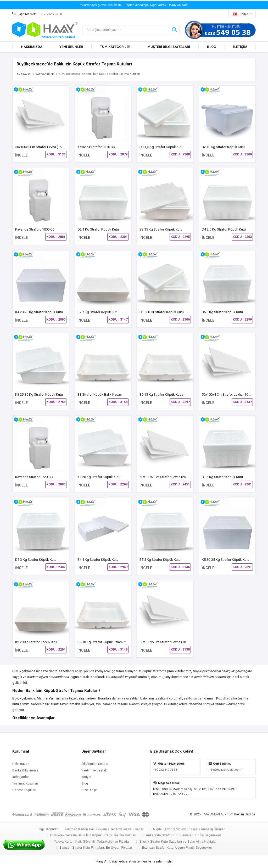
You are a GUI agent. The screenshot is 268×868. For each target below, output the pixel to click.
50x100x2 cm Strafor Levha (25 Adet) (167, 477)
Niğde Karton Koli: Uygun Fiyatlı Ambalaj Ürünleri (189, 829)
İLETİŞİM (240, 47)
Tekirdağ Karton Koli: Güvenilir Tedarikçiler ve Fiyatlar (104, 829)
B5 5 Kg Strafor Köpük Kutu (160, 560)
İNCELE (21, 155)
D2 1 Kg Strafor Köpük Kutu (98, 229)
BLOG (212, 47)
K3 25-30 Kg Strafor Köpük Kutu (39, 394)
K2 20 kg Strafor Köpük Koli (36, 642)
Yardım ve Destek (94, 770)
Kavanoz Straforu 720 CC (34, 477)
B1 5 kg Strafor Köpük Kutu (222, 477)
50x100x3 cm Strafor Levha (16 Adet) (43, 147)
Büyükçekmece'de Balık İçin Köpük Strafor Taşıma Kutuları (93, 835)
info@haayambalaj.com (225, 770)
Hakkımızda (21, 764)
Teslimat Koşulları (25, 783)
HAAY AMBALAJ (213, 814)
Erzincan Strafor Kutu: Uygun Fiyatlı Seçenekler (177, 848)
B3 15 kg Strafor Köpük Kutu (161, 229)
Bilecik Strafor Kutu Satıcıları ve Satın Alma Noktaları (178, 842)
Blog (85, 783)
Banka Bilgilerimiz (25, 770)
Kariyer (86, 777)
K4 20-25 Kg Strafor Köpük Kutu (39, 312)
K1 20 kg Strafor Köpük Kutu (99, 477)
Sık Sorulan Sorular (95, 764)
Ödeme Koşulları (24, 790)
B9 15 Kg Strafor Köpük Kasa (161, 394)
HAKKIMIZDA (32, 47)
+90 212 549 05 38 (50, 14)
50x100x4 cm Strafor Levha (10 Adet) (230, 394)
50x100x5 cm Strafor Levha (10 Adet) (167, 642)
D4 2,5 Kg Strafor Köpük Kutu (224, 229)
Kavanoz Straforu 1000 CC (35, 229)
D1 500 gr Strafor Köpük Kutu (162, 312)
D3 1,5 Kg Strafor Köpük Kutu (161, 147)
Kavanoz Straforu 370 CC (96, 147)
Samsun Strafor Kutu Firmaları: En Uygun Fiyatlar (96, 848)
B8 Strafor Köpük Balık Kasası (100, 394)
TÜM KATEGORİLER (115, 47)
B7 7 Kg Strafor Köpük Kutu (98, 312)
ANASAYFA (24, 74)
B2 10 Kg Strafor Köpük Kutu (223, 147)
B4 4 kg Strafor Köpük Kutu (98, 560)
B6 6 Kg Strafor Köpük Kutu (222, 312)
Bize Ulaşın (90, 790)
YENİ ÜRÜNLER (71, 47)
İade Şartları (21, 777)
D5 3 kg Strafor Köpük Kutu (36, 560)
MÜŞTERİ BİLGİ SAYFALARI (169, 47)
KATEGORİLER (45, 74)
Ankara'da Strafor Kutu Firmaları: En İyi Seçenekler (184, 835)
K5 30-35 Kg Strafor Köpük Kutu (226, 560)
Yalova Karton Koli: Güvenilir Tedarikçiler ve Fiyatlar (92, 842)
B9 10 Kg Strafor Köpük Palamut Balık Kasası (111, 642)
